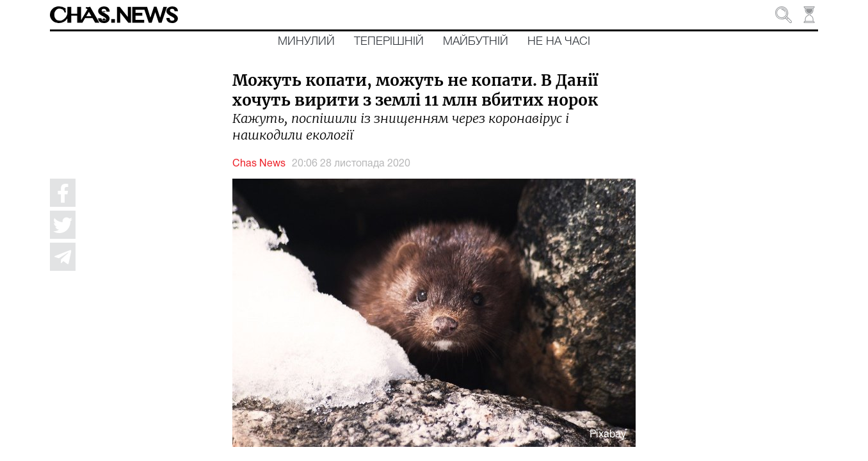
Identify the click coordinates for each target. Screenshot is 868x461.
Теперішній (389, 42)
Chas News (259, 164)
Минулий (306, 42)
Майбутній (476, 42)
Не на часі (559, 42)
